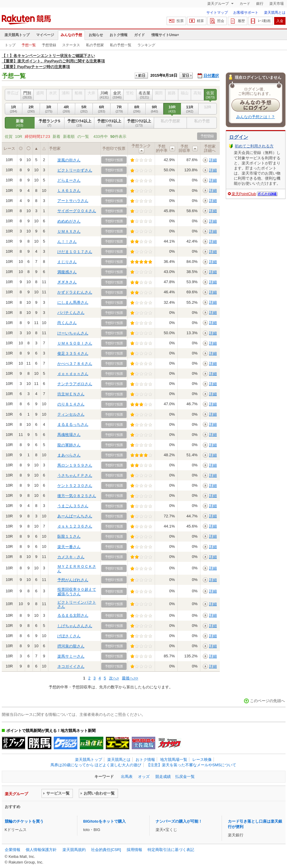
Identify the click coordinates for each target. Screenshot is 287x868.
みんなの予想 (71, 35)
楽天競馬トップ (17, 35)
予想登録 (49, 45)
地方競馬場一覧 (174, 760)
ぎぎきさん (67, 282)
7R (119, 109)
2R (31, 109)
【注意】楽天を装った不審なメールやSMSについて (191, 765)
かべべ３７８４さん (75, 364)
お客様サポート (246, 13)
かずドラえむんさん (75, 292)
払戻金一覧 (185, 777)
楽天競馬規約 (74, 850)
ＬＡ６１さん (69, 191)
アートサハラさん (73, 201)
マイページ (45, 35)
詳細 (213, 160)
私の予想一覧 (121, 45)
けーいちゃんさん (73, 333)
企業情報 (13, 850)
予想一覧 (29, 45)
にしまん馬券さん (73, 302)
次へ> (114, 678)
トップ (10, 45)
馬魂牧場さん (69, 435)
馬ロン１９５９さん (75, 465)
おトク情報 (119, 35)
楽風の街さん (69, 160)
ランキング (146, 45)
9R (155, 109)
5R (84, 109)
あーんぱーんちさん (75, 516)
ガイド (139, 35)
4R (66, 109)
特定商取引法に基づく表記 (171, 850)
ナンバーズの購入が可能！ (179, 821)
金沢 (117, 95)
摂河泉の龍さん (71, 646)
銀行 (260, 4)
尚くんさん (67, 323)
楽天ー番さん (69, 547)
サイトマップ (217, 13)
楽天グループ (218, 4)
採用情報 (134, 850)
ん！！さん (67, 242)
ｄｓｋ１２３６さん (75, 526)
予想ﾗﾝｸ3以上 (109, 123)
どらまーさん (69, 180)
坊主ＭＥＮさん (71, 394)
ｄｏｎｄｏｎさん (73, 374)
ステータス (71, 45)
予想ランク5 (50, 123)
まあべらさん (69, 455)
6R (102, 109)
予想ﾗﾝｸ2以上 (139, 123)
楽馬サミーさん (71, 656)
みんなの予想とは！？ (256, 117)
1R (14, 109)
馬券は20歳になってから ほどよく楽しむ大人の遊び (96, 765)
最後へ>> (130, 678)
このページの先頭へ (267, 701)
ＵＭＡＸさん (69, 231)
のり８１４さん (71, 404)
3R (49, 109)
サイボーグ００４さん (77, 211)
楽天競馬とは (275, 13)
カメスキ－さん (71, 557)
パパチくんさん (71, 313)
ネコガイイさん (71, 666)
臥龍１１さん (69, 536)
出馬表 (127, 777)
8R (137, 109)
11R (190, 109)
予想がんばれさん (73, 580)
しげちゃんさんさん (75, 626)
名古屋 (145, 95)
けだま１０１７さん (75, 252)
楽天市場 (277, 4)
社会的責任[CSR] (106, 850)
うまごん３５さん (73, 506)
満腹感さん (67, 272)
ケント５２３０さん (75, 486)
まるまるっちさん (73, 424)
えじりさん (67, 262)
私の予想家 (95, 45)
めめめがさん (69, 221)
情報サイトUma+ (165, 35)
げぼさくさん (69, 636)
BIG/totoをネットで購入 (105, 821)
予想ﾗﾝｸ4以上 (79, 123)
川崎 (104, 95)
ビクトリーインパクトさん (77, 604)
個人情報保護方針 (41, 850)
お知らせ (96, 35)
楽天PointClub (244, 194)
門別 (27, 95)
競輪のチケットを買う (24, 821)
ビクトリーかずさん (75, 170)
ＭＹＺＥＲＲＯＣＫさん (77, 569)
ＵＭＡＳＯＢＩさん (75, 343)
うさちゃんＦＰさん (75, 475)
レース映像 (202, 760)
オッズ (144, 777)
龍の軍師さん (69, 445)
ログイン (239, 137)
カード (245, 4)
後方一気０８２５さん (77, 496)
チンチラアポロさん (75, 384)
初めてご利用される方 (254, 146)
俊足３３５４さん (73, 353)
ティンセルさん (71, 414)
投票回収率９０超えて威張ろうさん (77, 592)
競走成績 (163, 777)
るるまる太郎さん (73, 615)
